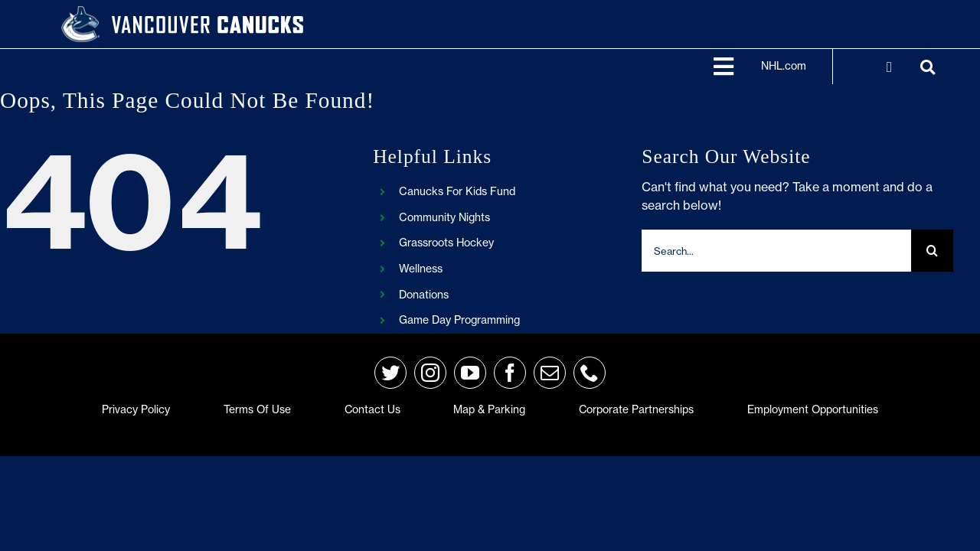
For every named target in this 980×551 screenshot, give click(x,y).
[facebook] (510, 373)
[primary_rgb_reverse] (80, 12)
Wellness (421, 269)
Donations (424, 295)
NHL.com (784, 66)
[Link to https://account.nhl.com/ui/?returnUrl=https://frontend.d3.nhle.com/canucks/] (889, 68)
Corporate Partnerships (636, 409)
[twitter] (390, 373)
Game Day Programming (459, 320)
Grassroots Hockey (446, 243)
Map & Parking (489, 409)
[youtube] (470, 373)
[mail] (550, 373)
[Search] (932, 251)
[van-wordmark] (207, 15)
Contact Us (372, 409)
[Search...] (776, 251)
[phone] (590, 373)
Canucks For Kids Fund (457, 191)
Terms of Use (257, 409)
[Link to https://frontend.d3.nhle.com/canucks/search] (928, 68)
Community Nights (444, 217)
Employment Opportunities (813, 409)
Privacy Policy (136, 409)
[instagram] (430, 373)
